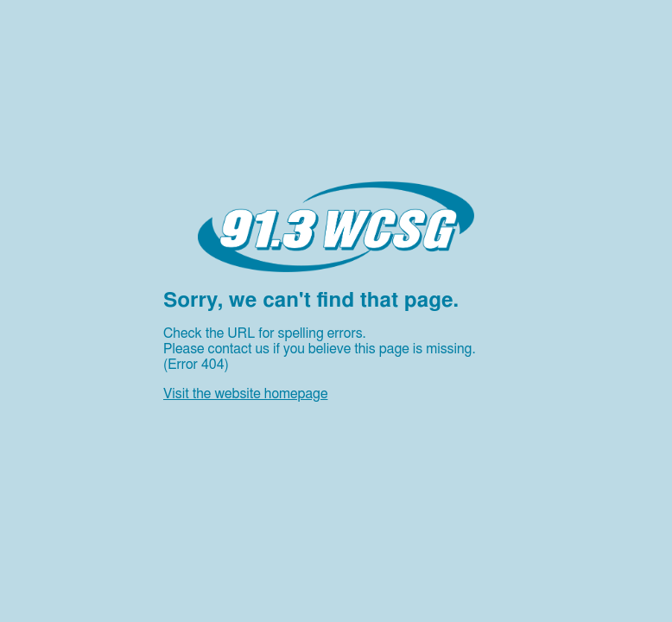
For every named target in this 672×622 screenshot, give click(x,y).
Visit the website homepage (245, 394)
